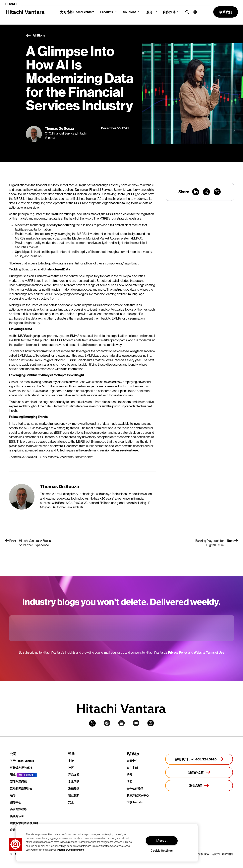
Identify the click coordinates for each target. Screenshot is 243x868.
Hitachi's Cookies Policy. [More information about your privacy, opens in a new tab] (71, 850)
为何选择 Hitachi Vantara (77, 12)
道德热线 (74, 789)
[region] (107, 843)
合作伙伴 (169, 12)
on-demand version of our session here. (111, 450)
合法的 (215, 854)
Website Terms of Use (209, 652)
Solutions (130, 12)
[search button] (186, 12)
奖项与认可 (17, 816)
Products (107, 12)
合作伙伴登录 (135, 789)
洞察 (129, 775)
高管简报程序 (18, 809)
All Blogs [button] (35, 36)
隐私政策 (204, 854)
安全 (71, 802)
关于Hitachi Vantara (22, 761)
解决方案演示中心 (138, 795)
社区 (71, 768)
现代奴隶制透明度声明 (24, 823)
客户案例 (132, 768)
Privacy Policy (178, 652)
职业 (13, 775)
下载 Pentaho (135, 802)
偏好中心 (16, 802)
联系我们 (16, 830)
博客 (129, 782)
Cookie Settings (162, 851)
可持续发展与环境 (21, 768)
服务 (150, 12)
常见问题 (74, 782)
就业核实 (74, 795)
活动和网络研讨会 (21, 789)
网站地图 (227, 854)
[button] (194, 12)
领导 (13, 795)
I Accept (162, 841)
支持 (71, 761)
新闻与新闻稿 (18, 782)
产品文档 (74, 775)
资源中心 (132, 761)
